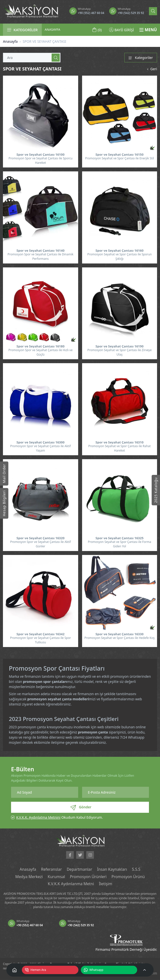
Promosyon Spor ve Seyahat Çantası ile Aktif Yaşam (40, 448)
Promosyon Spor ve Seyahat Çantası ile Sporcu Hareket (41, 160)
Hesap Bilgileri (4, 503)
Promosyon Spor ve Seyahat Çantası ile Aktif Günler (40, 544)
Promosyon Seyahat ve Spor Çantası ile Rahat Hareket (119, 448)
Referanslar (51, 870)
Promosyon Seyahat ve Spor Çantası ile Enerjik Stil (119, 158)
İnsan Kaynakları (113, 870)
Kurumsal (56, 877)
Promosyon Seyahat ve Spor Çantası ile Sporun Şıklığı (119, 256)
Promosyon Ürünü (129, 877)
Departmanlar (79, 870)
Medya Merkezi (28, 877)
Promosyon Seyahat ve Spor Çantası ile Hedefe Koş (120, 638)
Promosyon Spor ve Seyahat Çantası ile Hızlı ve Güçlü (40, 352)
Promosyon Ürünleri (88, 877)
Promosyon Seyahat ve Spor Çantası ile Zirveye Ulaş (119, 352)
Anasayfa (10, 41)
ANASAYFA (52, 29)
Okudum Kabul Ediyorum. (59, 817)
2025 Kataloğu (156, 490)
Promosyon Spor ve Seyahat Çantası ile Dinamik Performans (41, 256)
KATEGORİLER (22, 30)
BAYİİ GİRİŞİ (122, 30)
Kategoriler (141, 58)
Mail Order (4, 473)
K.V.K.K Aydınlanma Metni (71, 884)
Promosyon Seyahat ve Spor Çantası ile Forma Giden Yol (120, 544)
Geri (152, 69)
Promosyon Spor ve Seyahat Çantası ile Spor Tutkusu (40, 640)
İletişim (106, 884)
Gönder (81, 807)
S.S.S (137, 870)
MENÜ (148, 30)
